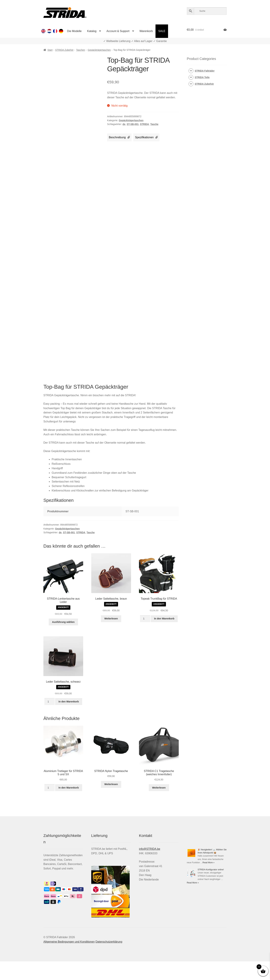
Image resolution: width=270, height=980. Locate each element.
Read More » (208, 863)
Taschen (81, 50)
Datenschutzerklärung (109, 942)
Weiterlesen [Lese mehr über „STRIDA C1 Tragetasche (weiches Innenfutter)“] (159, 788)
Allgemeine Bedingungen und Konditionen (69, 942)
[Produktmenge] (145, 619)
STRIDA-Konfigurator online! (211, 870)
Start (50, 50)
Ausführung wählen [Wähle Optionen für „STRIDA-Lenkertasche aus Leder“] (63, 622)
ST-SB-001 (133, 124)
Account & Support (118, 31)
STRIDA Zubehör (64, 50)
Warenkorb (146, 31)
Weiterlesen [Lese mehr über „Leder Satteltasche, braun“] (111, 619)
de (124, 124)
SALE (162, 31)
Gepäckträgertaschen (99, 50)
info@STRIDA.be (150, 849)
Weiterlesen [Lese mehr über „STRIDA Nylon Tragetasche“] (111, 784)
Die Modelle (74, 31)
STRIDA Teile (202, 77)
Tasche (154, 124)
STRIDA (144, 124)
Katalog (92, 31)
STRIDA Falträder (205, 71)
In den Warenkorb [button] (164, 619)
